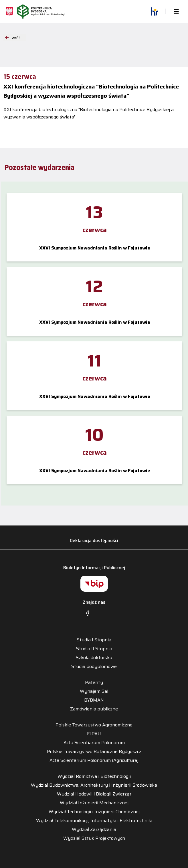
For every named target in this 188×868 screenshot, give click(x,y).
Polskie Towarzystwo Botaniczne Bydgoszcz (94, 752)
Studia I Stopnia (94, 640)
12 (94, 286)
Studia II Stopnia (94, 649)
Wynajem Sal (94, 691)
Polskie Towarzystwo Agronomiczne (94, 725)
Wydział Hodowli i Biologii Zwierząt (94, 794)
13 (94, 212)
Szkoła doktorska (94, 658)
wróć (13, 38)
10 (94, 435)
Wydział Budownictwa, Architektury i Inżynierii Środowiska (94, 785)
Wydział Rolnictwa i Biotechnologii (94, 776)
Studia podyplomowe (94, 666)
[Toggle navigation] (176, 12)
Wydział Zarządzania (94, 829)
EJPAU (94, 734)
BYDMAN (94, 700)
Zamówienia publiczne (94, 709)
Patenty (94, 682)
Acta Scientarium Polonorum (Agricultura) (94, 760)
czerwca (95, 230)
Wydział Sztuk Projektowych (94, 838)
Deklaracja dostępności (94, 540)
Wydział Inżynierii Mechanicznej (94, 803)
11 (94, 361)
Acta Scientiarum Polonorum (94, 743)
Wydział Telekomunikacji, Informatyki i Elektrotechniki (94, 821)
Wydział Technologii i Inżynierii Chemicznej (94, 812)
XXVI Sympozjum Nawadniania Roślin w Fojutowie (95, 248)
